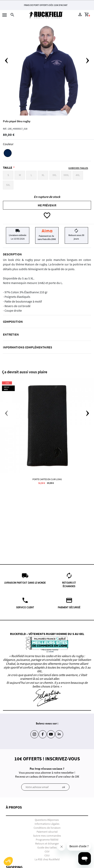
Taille (8, 167)
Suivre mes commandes (47, 836)
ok (63, 787)
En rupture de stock (47, 197)
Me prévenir (47, 205)
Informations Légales (47, 824)
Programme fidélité (47, 840)
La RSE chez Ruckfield (47, 859)
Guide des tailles (47, 847)
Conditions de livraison (47, 828)
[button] (47, 811)
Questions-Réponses (47, 820)
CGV (47, 851)
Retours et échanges (47, 844)
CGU (47, 855)
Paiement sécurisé (47, 832)
